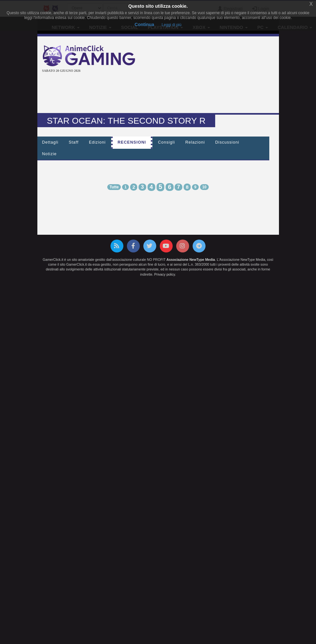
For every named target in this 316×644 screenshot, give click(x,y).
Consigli (166, 142)
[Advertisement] (159, 94)
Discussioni (227, 142)
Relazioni (195, 142)
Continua (144, 24)
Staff (74, 142)
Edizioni (97, 142)
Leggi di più (172, 25)
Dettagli (50, 142)
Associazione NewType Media (191, 260)
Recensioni (132, 142)
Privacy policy (165, 274)
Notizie (50, 154)
